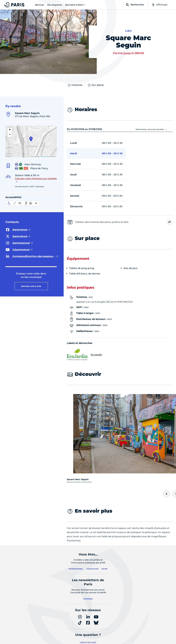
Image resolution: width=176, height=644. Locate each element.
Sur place (96, 85)
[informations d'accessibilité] (23, 203)
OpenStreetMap (45, 157)
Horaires (75, 85)
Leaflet (31, 157)
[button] (31, 139)
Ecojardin (84, 355)
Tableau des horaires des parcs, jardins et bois (102, 222)
